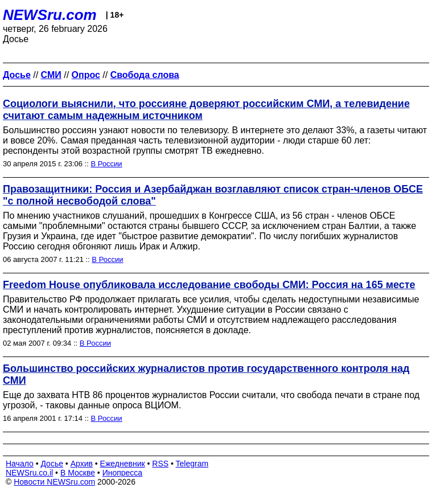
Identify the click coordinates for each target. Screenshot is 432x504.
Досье (52, 464)
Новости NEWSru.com (54, 482)
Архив (82, 464)
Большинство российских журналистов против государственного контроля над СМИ (206, 374)
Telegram (192, 464)
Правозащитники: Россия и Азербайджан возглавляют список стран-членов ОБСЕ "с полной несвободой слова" (213, 195)
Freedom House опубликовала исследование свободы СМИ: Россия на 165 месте (209, 285)
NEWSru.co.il (29, 473)
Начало (20, 464)
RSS (160, 464)
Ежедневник (123, 464)
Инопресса (123, 473)
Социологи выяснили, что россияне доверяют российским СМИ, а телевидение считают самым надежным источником (206, 110)
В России (107, 164)
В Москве (78, 473)
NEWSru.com (50, 15)
